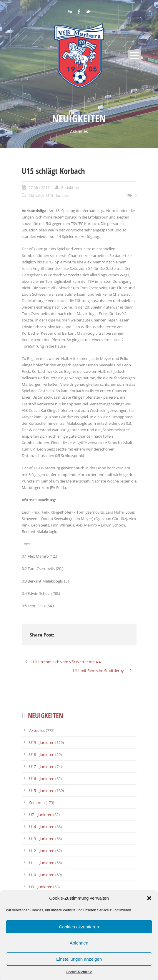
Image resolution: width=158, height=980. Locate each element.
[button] (149, 898)
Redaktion (70, 187)
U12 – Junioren (42, 851)
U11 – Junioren (42, 863)
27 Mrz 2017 (39, 187)
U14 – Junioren (42, 827)
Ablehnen (79, 943)
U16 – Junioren (42, 778)
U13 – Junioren (42, 839)
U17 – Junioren (42, 766)
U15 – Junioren (42, 791)
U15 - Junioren (58, 195)
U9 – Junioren (41, 887)
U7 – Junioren (41, 815)
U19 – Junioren (42, 742)
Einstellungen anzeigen (79, 959)
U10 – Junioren (42, 875)
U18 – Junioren (42, 754)
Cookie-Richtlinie (79, 972)
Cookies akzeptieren (79, 927)
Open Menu (135, 56)
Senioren (37, 803)
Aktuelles (36, 195)
